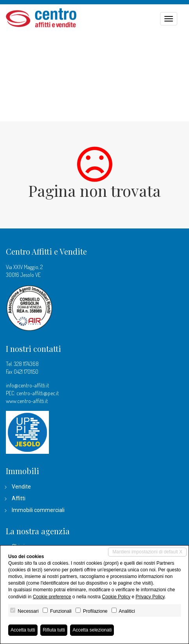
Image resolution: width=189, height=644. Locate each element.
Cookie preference (52, 597)
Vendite (21, 487)
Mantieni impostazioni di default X (147, 552)
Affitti (19, 498)
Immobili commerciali (38, 510)
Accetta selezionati (92, 630)
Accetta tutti (23, 630)
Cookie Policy (116, 597)
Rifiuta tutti (54, 630)
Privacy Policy (150, 597)
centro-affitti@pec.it (38, 393)
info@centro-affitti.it (27, 385)
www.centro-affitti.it (27, 401)
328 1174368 (26, 364)
